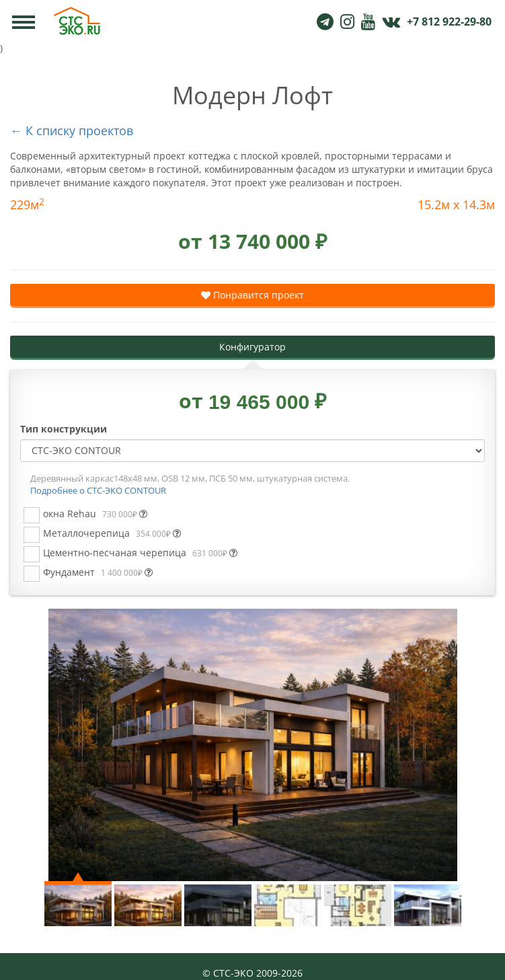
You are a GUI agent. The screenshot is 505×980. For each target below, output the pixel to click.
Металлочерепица (112, 533)
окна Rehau (95, 514)
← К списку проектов (72, 130)
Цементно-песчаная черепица (140, 553)
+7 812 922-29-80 (449, 22)
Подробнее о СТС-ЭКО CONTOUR (98, 490)
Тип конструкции (64, 429)
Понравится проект (252, 295)
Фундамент (98, 572)
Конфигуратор (252, 347)
